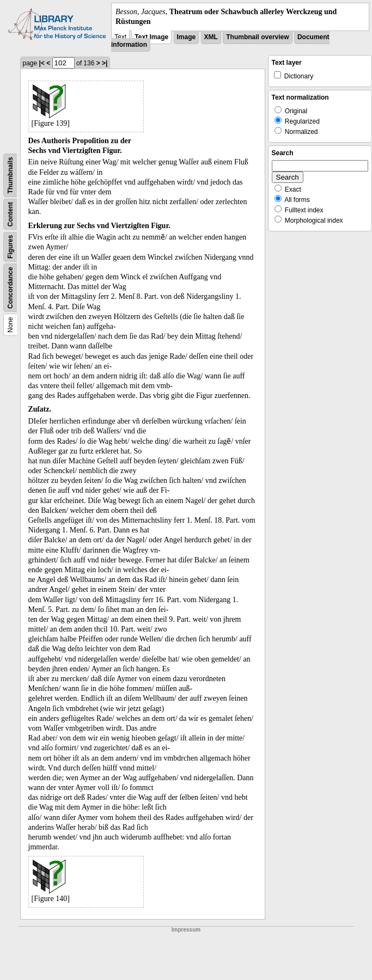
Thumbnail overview (257, 37)
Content (10, 214)
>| (105, 63)
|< (42, 63)
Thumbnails (10, 176)
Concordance (10, 288)
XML (211, 37)
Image (187, 37)
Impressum (186, 930)
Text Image (151, 37)
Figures (10, 247)
